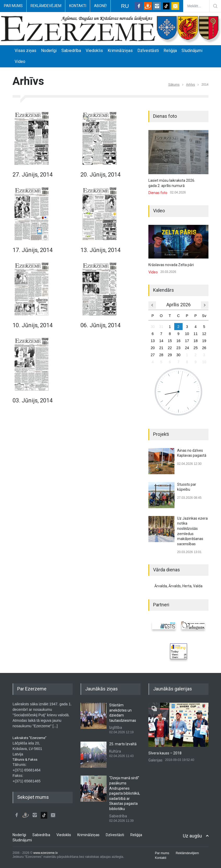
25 (196, 348)
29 (170, 355)
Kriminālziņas (120, 51)
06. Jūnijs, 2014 (100, 325)
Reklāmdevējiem (46, 6)
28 (161, 355)
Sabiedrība (71, 51)
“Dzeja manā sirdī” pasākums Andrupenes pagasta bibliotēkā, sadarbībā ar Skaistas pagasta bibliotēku (125, 793)
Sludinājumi (192, 51)
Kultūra (115, 751)
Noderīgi (49, 51)
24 (187, 348)
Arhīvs (190, 85)
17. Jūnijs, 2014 (33, 250)
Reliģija (170, 51)
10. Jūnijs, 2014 (33, 325)
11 (196, 334)
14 (161, 341)
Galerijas (155, 760)
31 (161, 327)
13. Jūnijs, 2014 (100, 250)
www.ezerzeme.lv (46, 853)
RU (125, 6)
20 (153, 348)
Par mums (13, 6)
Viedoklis (94, 51)
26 (204, 348)
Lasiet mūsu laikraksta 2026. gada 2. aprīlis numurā (172, 183)
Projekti (161, 434)
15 (170, 341)
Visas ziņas (25, 51)
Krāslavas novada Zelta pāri (171, 265)
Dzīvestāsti (148, 51)
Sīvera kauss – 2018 (165, 753)
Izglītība (116, 728)
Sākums (174, 85)
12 (204, 334)
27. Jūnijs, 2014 (33, 175)
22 (170, 348)
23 (178, 348)
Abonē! (100, 6)
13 (153, 341)
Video (20, 61)
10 (187, 334)
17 (187, 341)
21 (161, 348)
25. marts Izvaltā (123, 744)
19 (204, 341)
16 (178, 341)
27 (153, 355)
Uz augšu (192, 836)
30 (153, 327)
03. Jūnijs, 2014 (33, 400)
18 (196, 341)
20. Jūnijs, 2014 (100, 175)
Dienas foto (158, 193)
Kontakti (78, 6)
